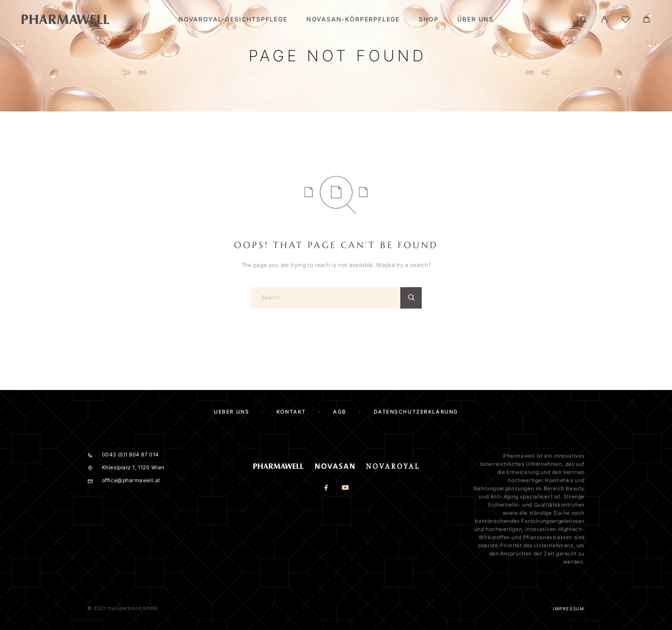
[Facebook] (327, 488)
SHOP (429, 19)
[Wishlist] (625, 21)
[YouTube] (345, 488)
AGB (340, 412)
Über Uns (475, 19)
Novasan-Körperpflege (353, 19)
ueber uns (231, 412)
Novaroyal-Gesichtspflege (233, 19)
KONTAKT (291, 412)
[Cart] (646, 20)
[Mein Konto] (604, 19)
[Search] (583, 19)
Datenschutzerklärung (416, 412)
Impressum (569, 609)
